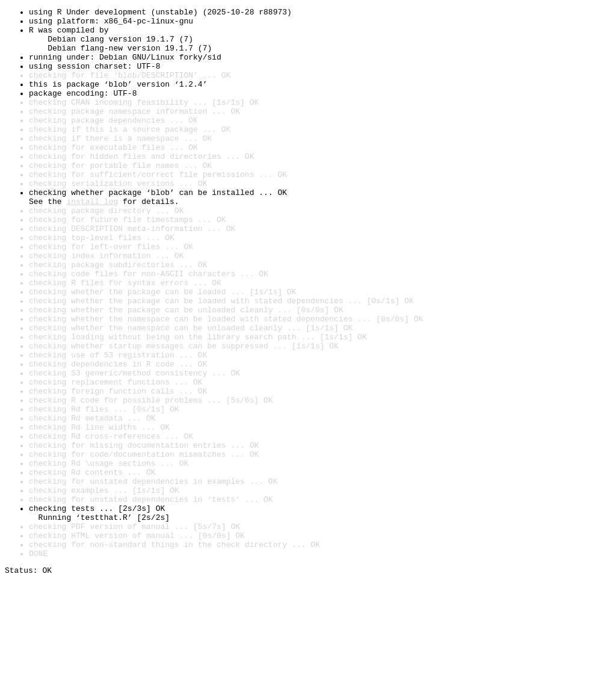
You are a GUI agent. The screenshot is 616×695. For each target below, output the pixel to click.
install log (92, 241)
